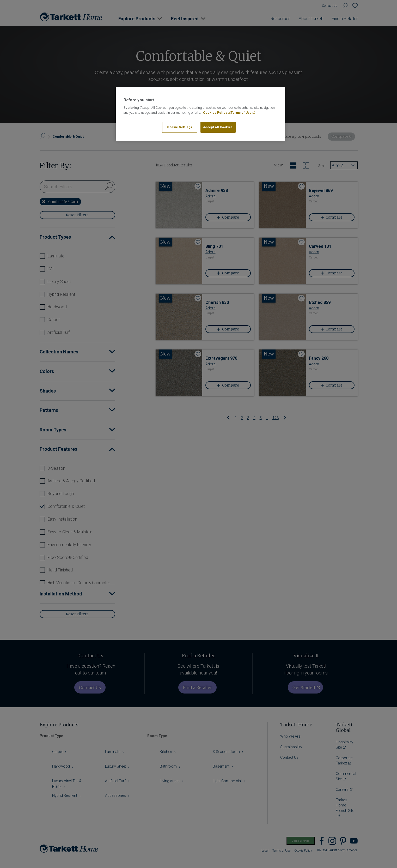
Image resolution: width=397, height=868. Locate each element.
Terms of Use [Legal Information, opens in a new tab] (241, 113)
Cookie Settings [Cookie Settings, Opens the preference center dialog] (180, 127)
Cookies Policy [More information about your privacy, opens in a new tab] (215, 113)
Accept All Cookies (218, 127)
